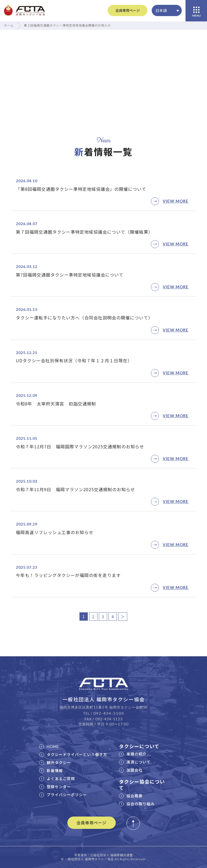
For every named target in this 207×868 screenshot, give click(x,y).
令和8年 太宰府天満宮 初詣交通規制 (56, 404)
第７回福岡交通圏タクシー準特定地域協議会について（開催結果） (84, 232)
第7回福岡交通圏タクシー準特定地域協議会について (70, 275)
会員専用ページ (128, 10)
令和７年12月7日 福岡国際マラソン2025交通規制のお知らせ (80, 446)
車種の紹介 (133, 754)
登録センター (55, 787)
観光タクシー (55, 762)
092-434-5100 (109, 713)
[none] (167, 10)
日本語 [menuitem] (161, 10)
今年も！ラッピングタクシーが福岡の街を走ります (68, 575)
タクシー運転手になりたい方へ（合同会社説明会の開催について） (84, 318)
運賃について (135, 762)
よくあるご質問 (57, 778)
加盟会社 (131, 770)
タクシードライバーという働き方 (73, 754)
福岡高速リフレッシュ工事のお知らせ (55, 532)
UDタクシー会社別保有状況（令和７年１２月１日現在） (74, 360)
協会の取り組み (137, 804)
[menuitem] (167, 10)
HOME (49, 746)
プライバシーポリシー (63, 795)
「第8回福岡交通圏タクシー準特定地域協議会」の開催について (81, 189)
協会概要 (131, 796)
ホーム (9, 25)
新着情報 (51, 770)
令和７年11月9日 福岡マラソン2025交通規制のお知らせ (75, 489)
